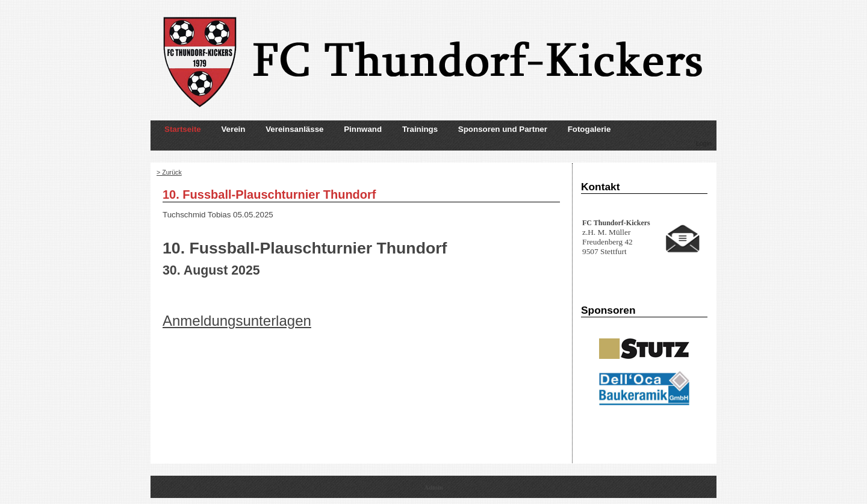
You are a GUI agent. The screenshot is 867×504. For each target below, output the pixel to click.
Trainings (420, 129)
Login (704, 143)
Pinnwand (363, 129)
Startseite (183, 129)
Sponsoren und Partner (503, 129)
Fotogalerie (589, 129)
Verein (233, 129)
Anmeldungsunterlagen (237, 321)
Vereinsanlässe (294, 129)
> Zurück (169, 172)
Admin (433, 487)
